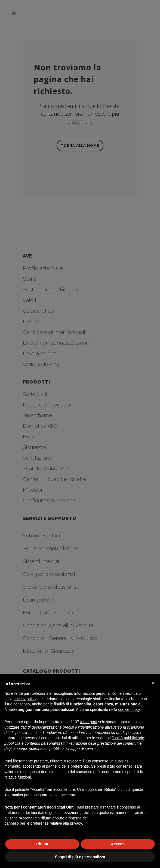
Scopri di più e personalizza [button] (80, 857)
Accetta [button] (118, 844)
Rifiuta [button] (42, 844)
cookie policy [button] (129, 710)
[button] (153, 683)
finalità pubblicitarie (128, 738)
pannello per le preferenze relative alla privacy (43, 823)
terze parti (89, 722)
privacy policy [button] (25, 699)
